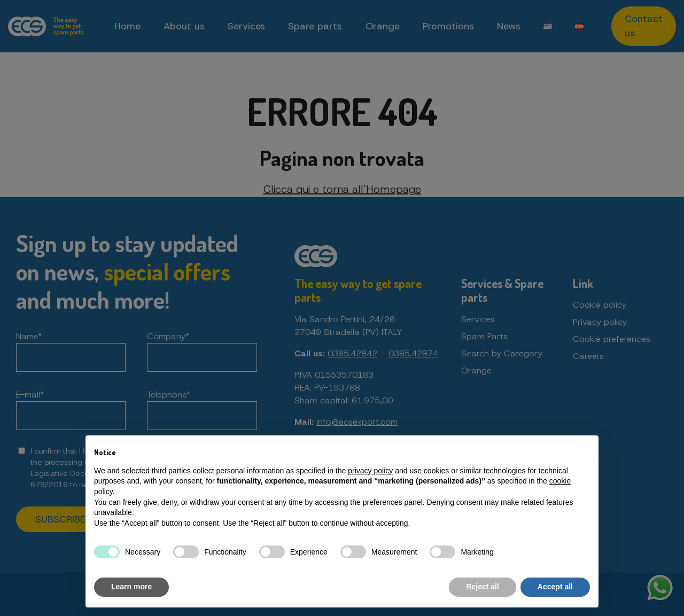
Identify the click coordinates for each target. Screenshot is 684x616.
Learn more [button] (131, 587)
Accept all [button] (555, 587)
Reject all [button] (482, 587)
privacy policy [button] (370, 471)
